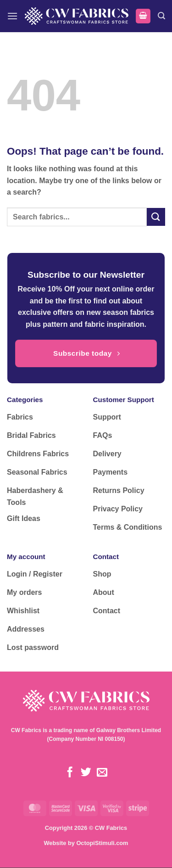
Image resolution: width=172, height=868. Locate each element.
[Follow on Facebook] (70, 773)
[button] (12, 16)
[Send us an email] (102, 773)
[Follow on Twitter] (86, 773)
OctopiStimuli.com (102, 843)
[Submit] (156, 217)
